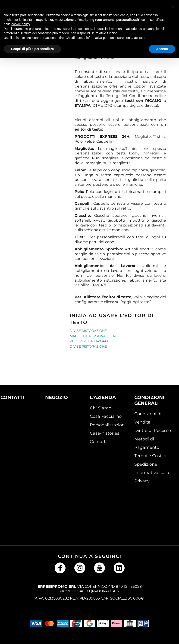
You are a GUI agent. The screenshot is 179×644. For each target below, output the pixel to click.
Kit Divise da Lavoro (89, 341)
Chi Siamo (100, 408)
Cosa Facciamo (106, 416)
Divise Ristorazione (88, 331)
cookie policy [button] (20, 24)
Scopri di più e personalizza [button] (32, 49)
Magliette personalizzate (94, 336)
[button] (15, 421)
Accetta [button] (162, 49)
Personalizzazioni (108, 425)
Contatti (98, 442)
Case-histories (105, 433)
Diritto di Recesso (153, 430)
